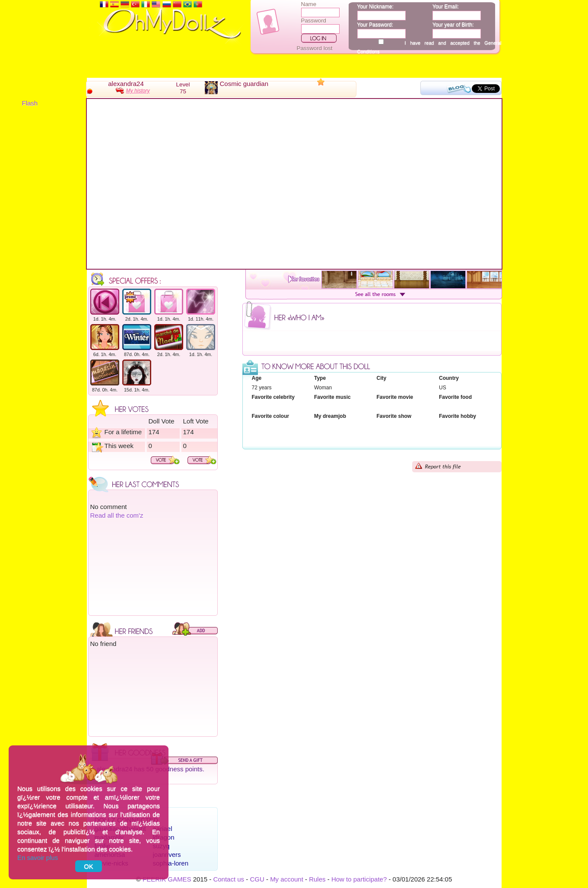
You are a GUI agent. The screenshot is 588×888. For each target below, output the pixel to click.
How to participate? (359, 879)
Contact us (229, 879)
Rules (317, 879)
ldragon (164, 837)
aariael (163, 829)
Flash (30, 103)
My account (287, 879)
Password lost (315, 48)
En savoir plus (38, 858)
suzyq (161, 846)
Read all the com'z (117, 515)
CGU (257, 879)
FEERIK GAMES (167, 879)
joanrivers (167, 855)
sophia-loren (171, 863)
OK (89, 866)
